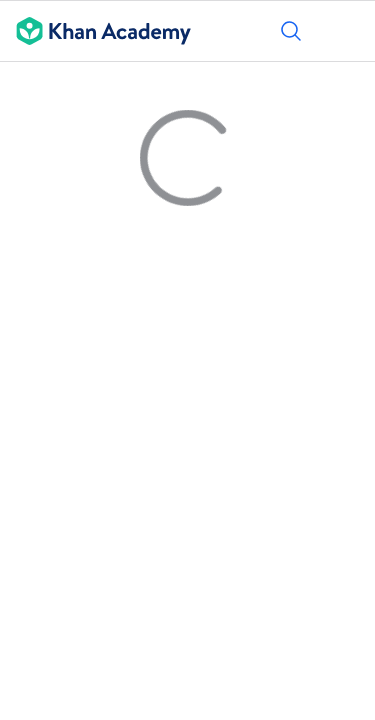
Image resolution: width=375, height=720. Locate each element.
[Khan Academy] (95, 31)
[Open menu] (347, 31)
